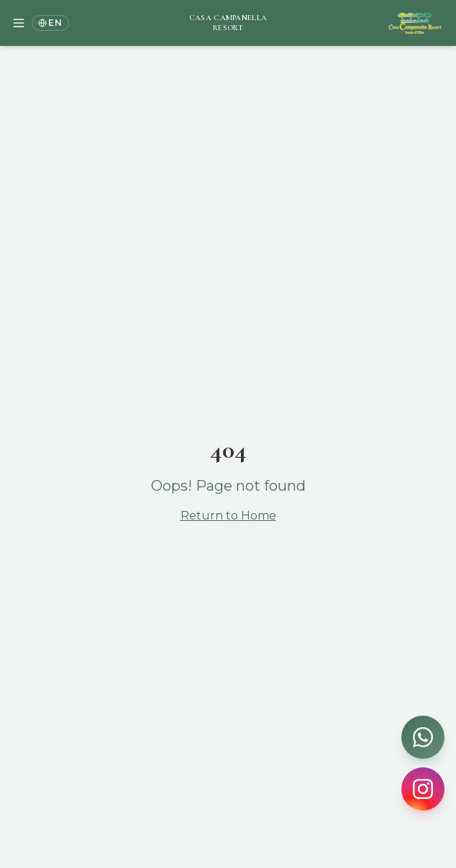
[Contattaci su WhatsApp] (423, 737)
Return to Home (228, 516)
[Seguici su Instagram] (423, 789)
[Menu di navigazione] (19, 23)
